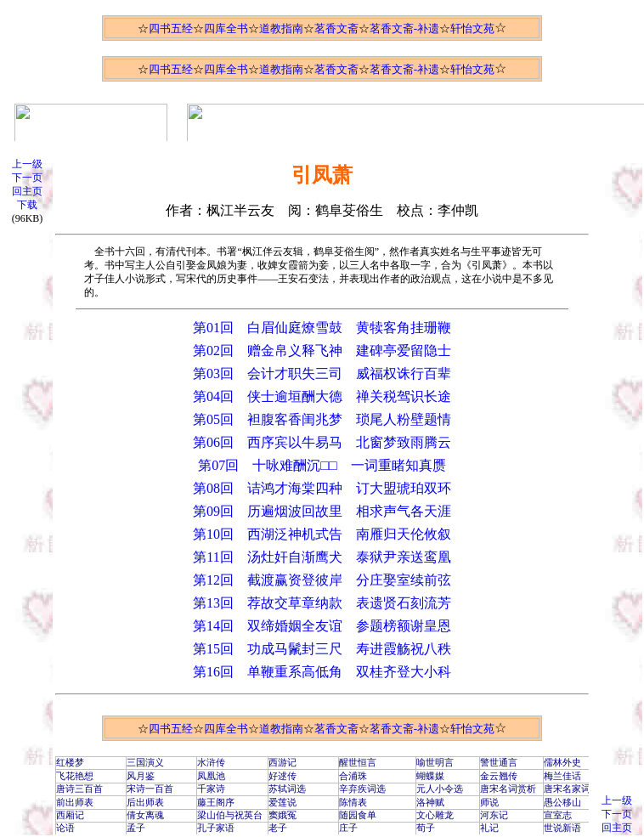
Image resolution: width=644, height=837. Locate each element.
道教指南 (281, 28)
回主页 (27, 191)
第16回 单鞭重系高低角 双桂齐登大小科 (322, 672)
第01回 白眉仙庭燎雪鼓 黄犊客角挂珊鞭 (322, 328)
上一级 (27, 164)
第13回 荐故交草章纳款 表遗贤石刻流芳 (322, 603)
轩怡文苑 (472, 28)
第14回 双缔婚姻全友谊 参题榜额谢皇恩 (322, 626)
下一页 (27, 178)
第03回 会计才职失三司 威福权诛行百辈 (322, 373)
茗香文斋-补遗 (404, 28)
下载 (27, 205)
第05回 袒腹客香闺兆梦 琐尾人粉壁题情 (322, 419)
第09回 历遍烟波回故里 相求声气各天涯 (322, 511)
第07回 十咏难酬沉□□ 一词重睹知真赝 (322, 465)
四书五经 (171, 28)
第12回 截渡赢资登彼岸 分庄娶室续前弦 (322, 580)
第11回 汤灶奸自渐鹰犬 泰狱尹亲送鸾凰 (322, 557)
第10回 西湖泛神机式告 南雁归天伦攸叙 (322, 534)
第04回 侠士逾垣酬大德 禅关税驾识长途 (322, 396)
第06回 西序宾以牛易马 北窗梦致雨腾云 (322, 442)
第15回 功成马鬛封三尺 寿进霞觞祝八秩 (322, 649)
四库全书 (226, 28)
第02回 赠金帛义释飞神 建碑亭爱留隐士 (322, 351)
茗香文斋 (336, 28)
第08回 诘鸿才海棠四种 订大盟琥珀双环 (322, 488)
